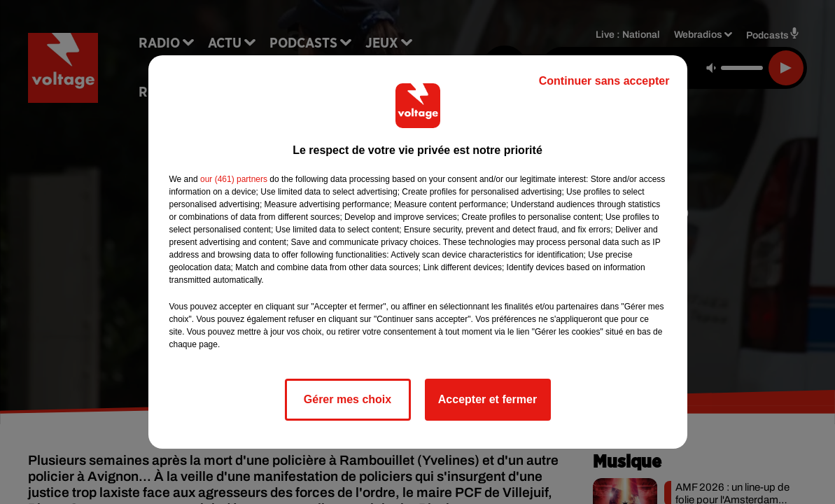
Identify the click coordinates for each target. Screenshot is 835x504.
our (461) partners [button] (234, 179)
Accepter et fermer (487, 399)
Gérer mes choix (348, 399)
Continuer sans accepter (604, 81)
